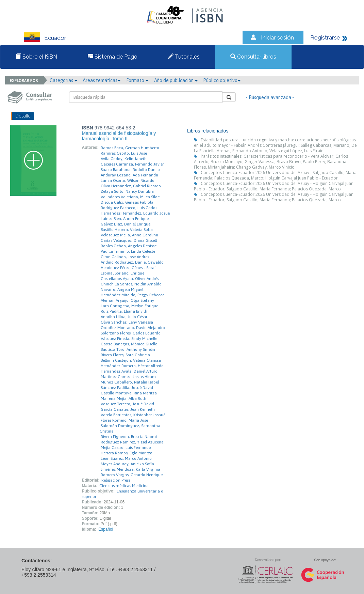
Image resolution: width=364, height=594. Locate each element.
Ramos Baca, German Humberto (130, 148)
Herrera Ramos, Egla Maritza (127, 453)
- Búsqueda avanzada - (270, 97)
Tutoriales (184, 57)
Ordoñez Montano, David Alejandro (133, 328)
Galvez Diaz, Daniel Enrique (126, 224)
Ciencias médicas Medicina (124, 486)
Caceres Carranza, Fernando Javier (132, 164)
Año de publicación (176, 80)
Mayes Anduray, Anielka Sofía (127, 464)
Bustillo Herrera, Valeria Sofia (127, 230)
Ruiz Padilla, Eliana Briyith (124, 311)
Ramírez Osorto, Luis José (124, 153)
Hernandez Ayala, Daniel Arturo (129, 371)
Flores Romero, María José (124, 420)
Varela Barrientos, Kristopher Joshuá (133, 415)
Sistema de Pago (113, 57)
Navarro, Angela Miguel (122, 290)
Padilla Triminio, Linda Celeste (128, 251)
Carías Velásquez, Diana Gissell (129, 240)
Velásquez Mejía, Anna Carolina (129, 235)
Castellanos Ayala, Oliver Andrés (130, 279)
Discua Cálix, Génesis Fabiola (127, 202)
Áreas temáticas (102, 80)
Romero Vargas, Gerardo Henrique (132, 475)
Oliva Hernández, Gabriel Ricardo (131, 186)
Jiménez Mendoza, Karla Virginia (130, 469)
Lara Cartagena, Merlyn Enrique (129, 306)
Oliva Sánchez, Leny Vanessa (127, 322)
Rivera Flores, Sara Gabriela (125, 355)
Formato (137, 80)
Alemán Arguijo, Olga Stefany (127, 300)
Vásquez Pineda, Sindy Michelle (129, 339)
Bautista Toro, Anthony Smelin (128, 349)
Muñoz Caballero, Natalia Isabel (130, 382)
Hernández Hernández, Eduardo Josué (135, 213)
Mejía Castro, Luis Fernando (126, 448)
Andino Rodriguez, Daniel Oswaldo (132, 262)
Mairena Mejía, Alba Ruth (123, 398)
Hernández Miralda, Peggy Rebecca (133, 295)
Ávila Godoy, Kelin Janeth (124, 159)
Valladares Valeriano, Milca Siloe (130, 197)
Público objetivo (222, 80)
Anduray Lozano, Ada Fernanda (129, 175)
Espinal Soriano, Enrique (122, 273)
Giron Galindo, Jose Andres (125, 257)
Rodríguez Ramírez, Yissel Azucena (132, 442)
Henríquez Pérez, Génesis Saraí (128, 268)
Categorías (64, 80)
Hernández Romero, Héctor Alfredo (132, 366)
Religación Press (116, 480)
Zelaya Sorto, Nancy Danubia (127, 191)
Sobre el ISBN (36, 57)
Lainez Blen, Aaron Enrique (125, 219)
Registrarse (325, 37)
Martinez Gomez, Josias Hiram (128, 377)
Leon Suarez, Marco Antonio (126, 458)
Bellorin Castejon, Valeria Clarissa (131, 360)
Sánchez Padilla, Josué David (127, 388)
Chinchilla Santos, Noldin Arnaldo (131, 284)
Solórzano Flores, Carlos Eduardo (131, 333)
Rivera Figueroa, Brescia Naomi (129, 437)
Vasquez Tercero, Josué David (127, 404)
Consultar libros (253, 57)
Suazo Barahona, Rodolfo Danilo (130, 170)
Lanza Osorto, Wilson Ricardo (128, 181)
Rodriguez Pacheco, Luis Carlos (129, 208)
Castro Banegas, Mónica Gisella (129, 344)
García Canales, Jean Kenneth (128, 409)
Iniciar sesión (277, 37)
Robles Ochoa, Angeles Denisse (129, 246)
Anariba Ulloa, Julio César (124, 317)
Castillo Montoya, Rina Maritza (129, 393)
